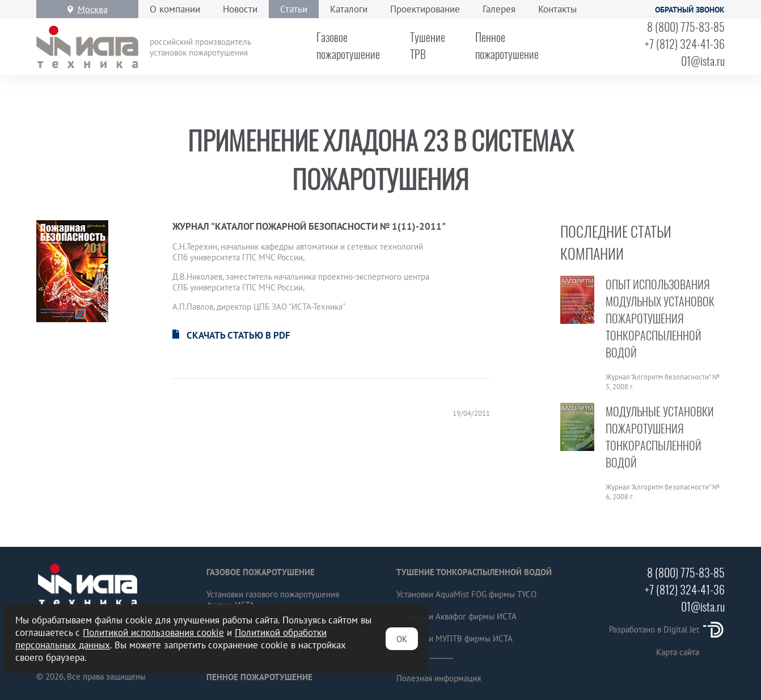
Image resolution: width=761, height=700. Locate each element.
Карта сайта (678, 652)
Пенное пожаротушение (259, 677)
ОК (402, 639)
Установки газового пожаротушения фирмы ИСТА (273, 600)
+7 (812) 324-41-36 (685, 44)
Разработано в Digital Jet (667, 629)
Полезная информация (439, 678)
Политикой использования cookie (153, 632)
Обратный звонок (690, 10)
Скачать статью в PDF (238, 335)
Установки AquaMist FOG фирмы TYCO (466, 594)
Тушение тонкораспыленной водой (474, 572)
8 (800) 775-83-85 (686, 27)
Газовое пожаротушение (261, 572)
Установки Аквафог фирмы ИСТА (456, 616)
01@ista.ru (703, 61)
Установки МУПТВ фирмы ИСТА (455, 638)
